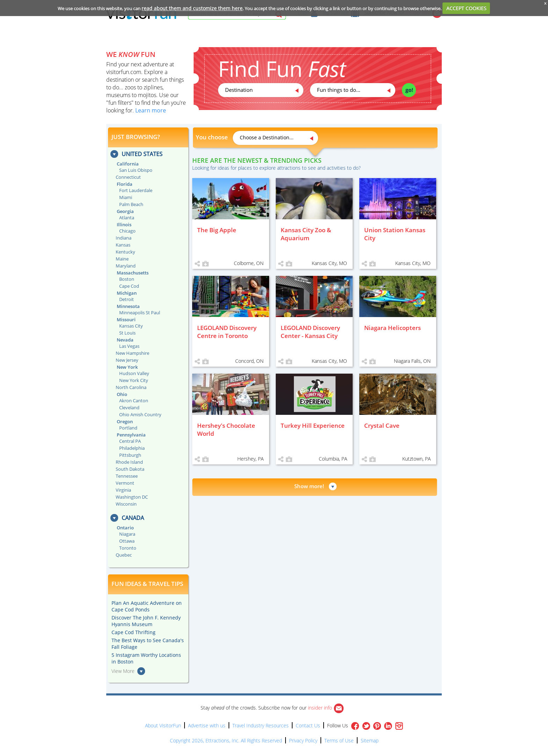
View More (123, 671)
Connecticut (128, 177)
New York (127, 367)
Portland (128, 428)
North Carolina (131, 387)
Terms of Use (339, 740)
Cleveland (129, 408)
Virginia (123, 490)
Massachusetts (133, 273)
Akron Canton (134, 401)
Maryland (126, 266)
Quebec (124, 555)
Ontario (125, 528)
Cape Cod (129, 286)
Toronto (128, 548)
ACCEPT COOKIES (466, 8)
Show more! (309, 486)
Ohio (122, 394)
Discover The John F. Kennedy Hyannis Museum (146, 621)
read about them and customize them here (192, 8)
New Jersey (127, 360)
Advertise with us (207, 725)
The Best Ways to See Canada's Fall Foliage (148, 644)
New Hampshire (132, 353)
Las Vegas (129, 346)
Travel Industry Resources (261, 725)
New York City (134, 380)
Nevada (125, 340)
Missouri (126, 320)
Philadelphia (132, 448)
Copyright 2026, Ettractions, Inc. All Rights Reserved (226, 740)
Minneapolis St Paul (140, 313)
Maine (122, 259)
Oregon (125, 421)
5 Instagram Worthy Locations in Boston (146, 658)
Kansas (123, 245)
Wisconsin (126, 504)
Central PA (130, 441)
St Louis (127, 333)
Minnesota (128, 306)
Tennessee (127, 476)
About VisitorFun (163, 725)
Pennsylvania (131, 435)
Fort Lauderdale (136, 190)
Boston (127, 279)
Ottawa (127, 541)
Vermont (125, 483)
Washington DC (132, 497)
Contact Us (308, 725)
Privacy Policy (303, 740)
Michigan (127, 293)
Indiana (124, 238)
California (128, 164)
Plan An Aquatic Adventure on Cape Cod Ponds (147, 606)
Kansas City (131, 326)
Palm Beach (131, 204)
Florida (125, 184)
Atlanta (127, 218)
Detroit (127, 299)
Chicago (127, 231)
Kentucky (125, 252)
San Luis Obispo (136, 170)
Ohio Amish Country (140, 414)
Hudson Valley (134, 373)
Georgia (125, 211)
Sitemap (370, 740)
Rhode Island (129, 462)
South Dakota (130, 469)
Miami (126, 197)
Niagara (127, 534)
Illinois (124, 225)
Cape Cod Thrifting (134, 632)
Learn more (151, 110)
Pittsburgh (130, 455)
